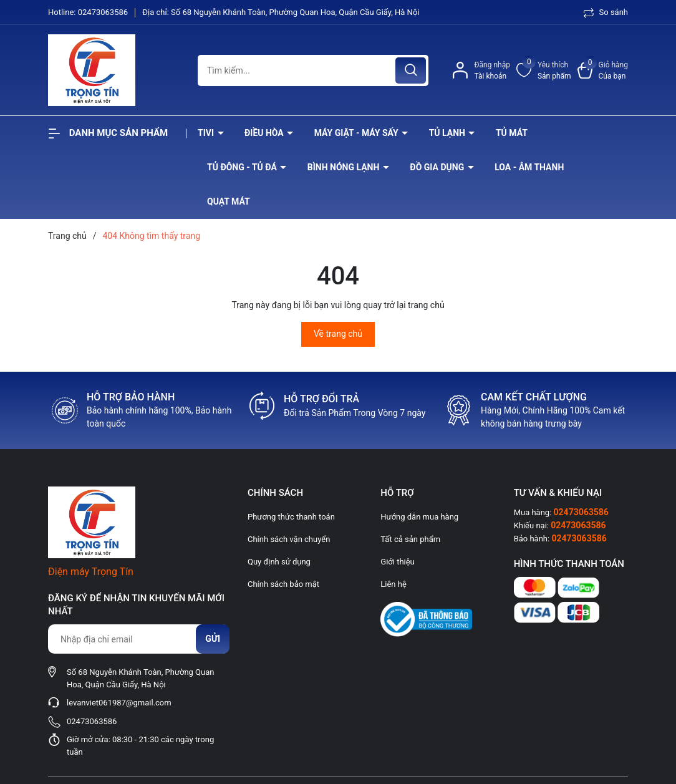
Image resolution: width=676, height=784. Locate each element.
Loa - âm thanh (529, 167)
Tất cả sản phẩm (410, 539)
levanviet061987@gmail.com (119, 703)
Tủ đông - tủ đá (243, 167)
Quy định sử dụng (279, 562)
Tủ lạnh (448, 133)
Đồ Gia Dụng (438, 167)
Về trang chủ (338, 334)
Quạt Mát (229, 201)
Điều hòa (265, 133)
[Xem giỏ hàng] (603, 70)
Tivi (207, 133)
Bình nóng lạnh (345, 167)
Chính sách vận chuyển (289, 539)
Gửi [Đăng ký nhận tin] (213, 639)
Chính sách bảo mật (283, 584)
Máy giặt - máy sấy (357, 133)
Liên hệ (394, 584)
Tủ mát (512, 133)
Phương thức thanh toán (291, 517)
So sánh (606, 12)
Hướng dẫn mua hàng (419, 517)
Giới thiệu (397, 562)
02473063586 (104, 12)
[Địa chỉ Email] (138, 639)
